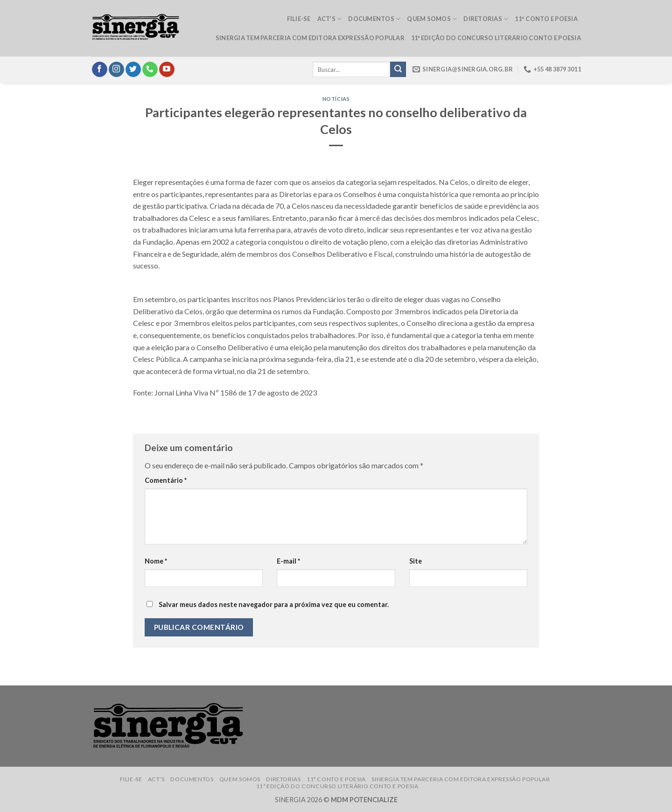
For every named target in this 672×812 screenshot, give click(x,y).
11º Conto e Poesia (546, 19)
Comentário (166, 480)
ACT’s (330, 19)
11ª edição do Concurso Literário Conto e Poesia (496, 38)
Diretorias (486, 19)
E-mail (288, 561)
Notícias (336, 99)
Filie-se (299, 19)
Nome (156, 561)
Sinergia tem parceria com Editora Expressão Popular (310, 38)
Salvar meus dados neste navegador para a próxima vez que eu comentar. (274, 604)
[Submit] (398, 70)
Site (416, 561)
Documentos (374, 19)
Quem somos (432, 19)
